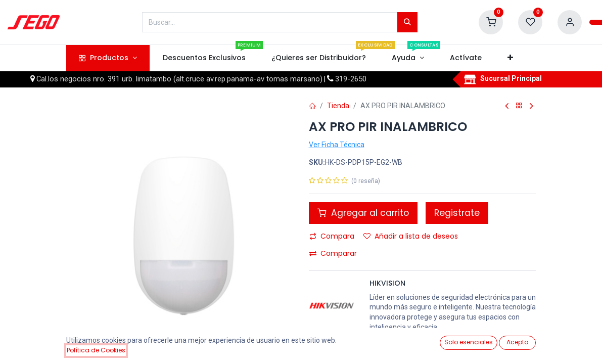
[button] (511, 58)
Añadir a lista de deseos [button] (411, 236)
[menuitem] (204, 58)
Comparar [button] (333, 253)
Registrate (457, 213)
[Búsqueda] (407, 22)
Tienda (338, 106)
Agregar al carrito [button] (363, 213)
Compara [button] (332, 236)
